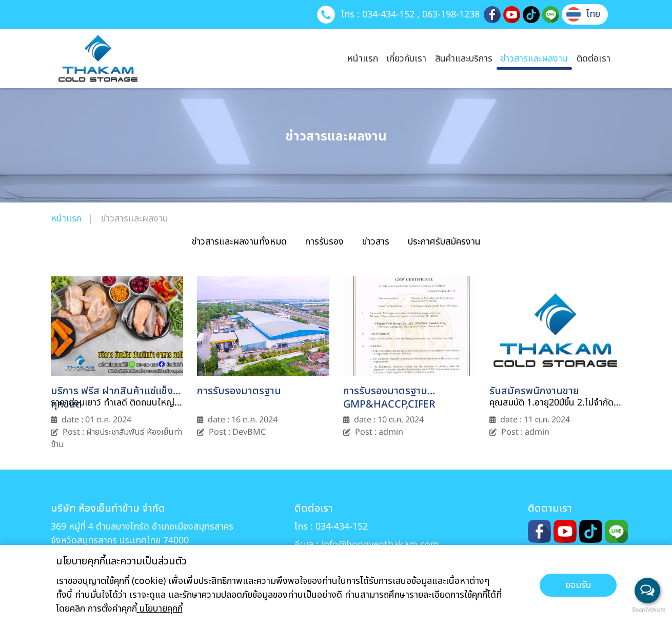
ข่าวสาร (376, 242)
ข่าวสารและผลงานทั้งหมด (239, 242)
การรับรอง (324, 242)
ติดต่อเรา (594, 59)
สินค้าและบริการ (464, 59)
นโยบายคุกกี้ (160, 609)
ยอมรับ (578, 585)
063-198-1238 (451, 14)
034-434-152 (388, 14)
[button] (583, 14)
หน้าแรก (363, 59)
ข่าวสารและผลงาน (534, 59)
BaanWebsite (648, 610)
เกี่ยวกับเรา (406, 59)
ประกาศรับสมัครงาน (444, 242)
